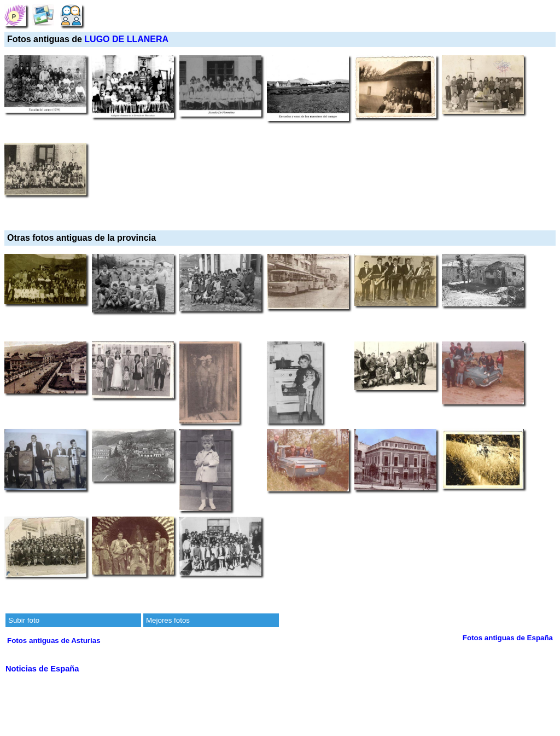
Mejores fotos (168, 620)
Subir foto (24, 620)
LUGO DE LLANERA (126, 39)
